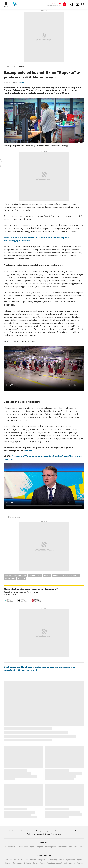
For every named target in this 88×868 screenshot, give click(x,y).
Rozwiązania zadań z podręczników (61, 863)
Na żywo (33, 860)
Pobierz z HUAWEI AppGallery (42, 600)
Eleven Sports (50, 847)
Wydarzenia (71, 860)
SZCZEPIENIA (10, 579)
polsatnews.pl (10, 66)
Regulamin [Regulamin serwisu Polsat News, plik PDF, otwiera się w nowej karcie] (21, 831)
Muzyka (80, 863)
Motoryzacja (17, 863)
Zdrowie (28, 863)
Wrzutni (28, 451)
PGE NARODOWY (35, 575)
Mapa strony (56, 834)
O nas (47, 834)
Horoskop (53, 860)
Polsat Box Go (11, 847)
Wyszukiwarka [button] (83, 4)
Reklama (58, 831)
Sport (32, 847)
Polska (22, 66)
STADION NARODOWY (70, 575)
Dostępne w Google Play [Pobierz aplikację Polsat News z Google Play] (15, 600)
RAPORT (56, 575)
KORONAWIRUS (20, 575)
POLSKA (47, 575)
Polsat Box (78, 847)
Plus (70, 847)
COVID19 (8, 575)
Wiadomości (23, 847)
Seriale (36, 863)
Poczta (16, 860)
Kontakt (12, 831)
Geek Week (62, 847)
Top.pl (43, 863)
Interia (9, 860)
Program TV (43, 860)
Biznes (8, 863)
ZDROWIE (21, 579)
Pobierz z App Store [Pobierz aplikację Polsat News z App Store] (28, 600)
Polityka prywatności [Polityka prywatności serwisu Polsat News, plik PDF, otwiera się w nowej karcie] (35, 834)
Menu (6, 6)
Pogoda (40, 847)
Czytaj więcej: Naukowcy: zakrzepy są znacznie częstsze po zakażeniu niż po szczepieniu (40, 669)
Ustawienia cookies (71, 831)
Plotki (61, 860)
